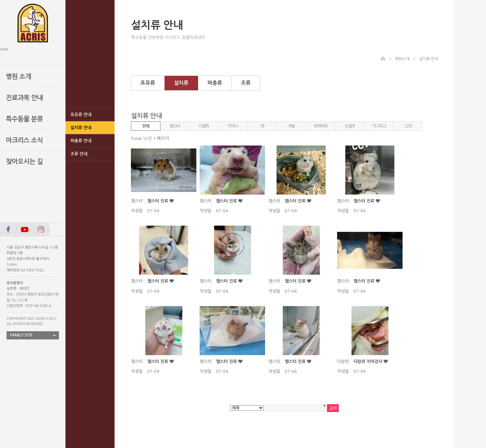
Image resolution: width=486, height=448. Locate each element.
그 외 (408, 126)
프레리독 (321, 126)
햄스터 (175, 126)
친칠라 (350, 126)
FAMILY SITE (21, 335)
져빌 (291, 126)
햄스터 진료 (158, 201)
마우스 (233, 126)
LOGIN (4, 49)
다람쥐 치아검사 (369, 362)
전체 (145, 126)
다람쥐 (204, 126)
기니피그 (379, 126)
